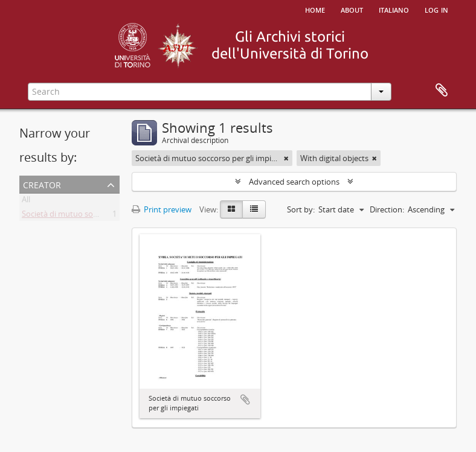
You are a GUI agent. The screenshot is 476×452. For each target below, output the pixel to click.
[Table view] (254, 209)
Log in (436, 9)
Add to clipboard (245, 399)
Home (315, 9)
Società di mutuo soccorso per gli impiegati (98, 216)
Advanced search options (294, 182)
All (26, 202)
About (352, 9)
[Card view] (231, 209)
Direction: (387, 209)
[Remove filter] (286, 158)
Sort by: (301, 209)
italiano (394, 9)
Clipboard (442, 91)
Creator (42, 184)
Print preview (162, 209)
